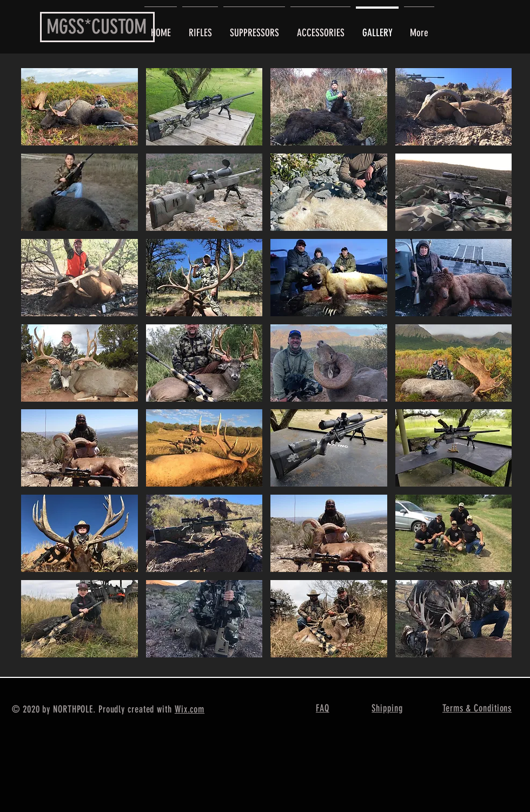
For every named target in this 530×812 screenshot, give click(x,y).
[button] (79, 107)
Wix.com (190, 709)
